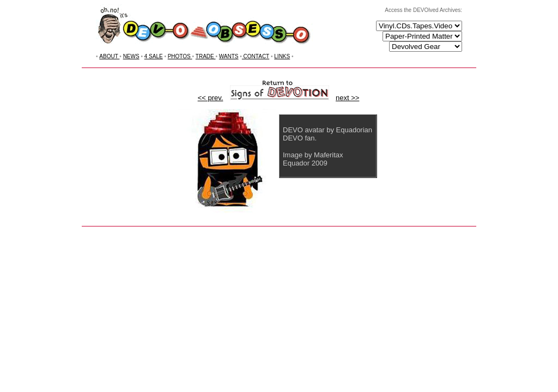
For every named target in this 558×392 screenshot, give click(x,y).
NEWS (131, 56)
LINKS (282, 56)
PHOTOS (180, 56)
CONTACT (256, 56)
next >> (347, 98)
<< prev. (211, 98)
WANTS (229, 56)
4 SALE (154, 56)
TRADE (206, 56)
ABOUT (109, 56)
